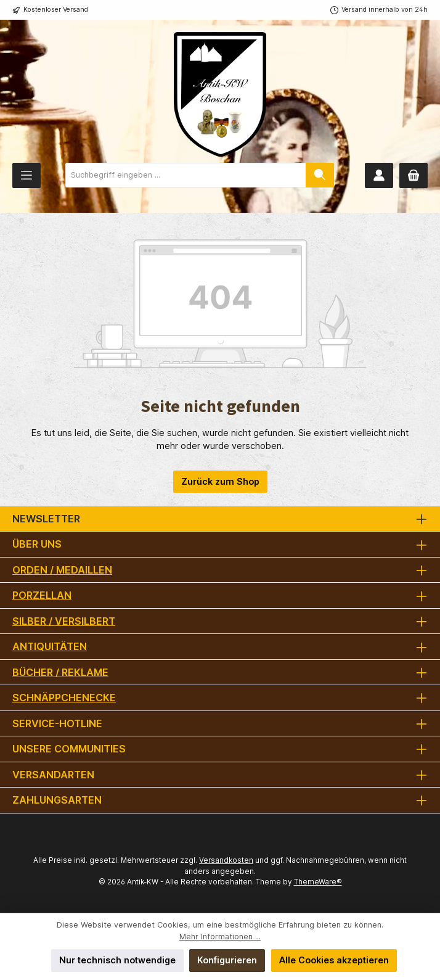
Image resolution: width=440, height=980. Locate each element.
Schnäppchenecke (64, 698)
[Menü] (26, 175)
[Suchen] (320, 175)
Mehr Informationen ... (220, 937)
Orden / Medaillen (62, 570)
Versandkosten (226, 860)
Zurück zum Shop (220, 481)
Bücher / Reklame (60, 672)
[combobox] (186, 175)
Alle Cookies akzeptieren (334, 960)
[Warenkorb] (414, 175)
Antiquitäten (50, 646)
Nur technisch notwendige (117, 960)
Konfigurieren (227, 960)
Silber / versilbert (64, 621)
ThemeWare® (318, 882)
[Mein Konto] (379, 175)
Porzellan (42, 595)
